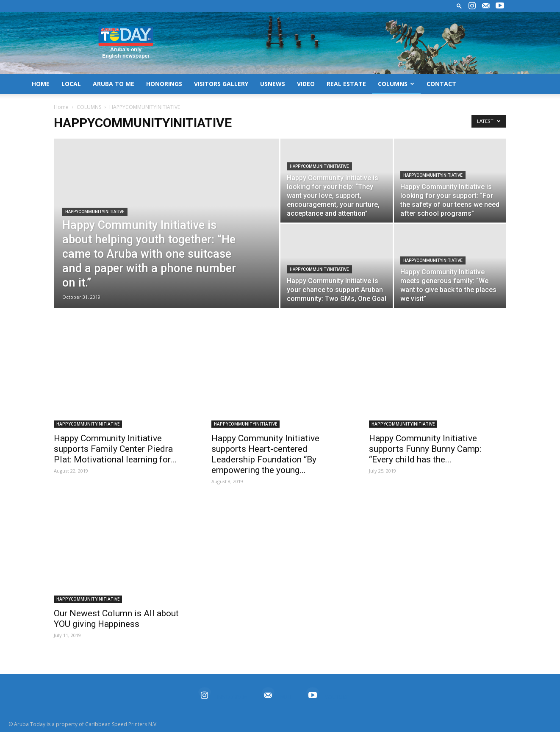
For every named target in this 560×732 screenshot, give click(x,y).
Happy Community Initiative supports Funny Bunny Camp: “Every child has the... (425, 449)
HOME (41, 84)
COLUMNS (396, 84)
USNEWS (273, 84)
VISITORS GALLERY (221, 84)
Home (61, 107)
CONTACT (441, 84)
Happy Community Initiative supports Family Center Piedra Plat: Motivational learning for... (115, 449)
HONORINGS (164, 84)
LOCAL (71, 84)
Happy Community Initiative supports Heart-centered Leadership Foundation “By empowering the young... (265, 454)
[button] (459, 6)
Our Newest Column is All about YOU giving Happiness (116, 619)
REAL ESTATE (346, 84)
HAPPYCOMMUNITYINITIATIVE (95, 212)
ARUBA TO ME (114, 84)
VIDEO (306, 84)
